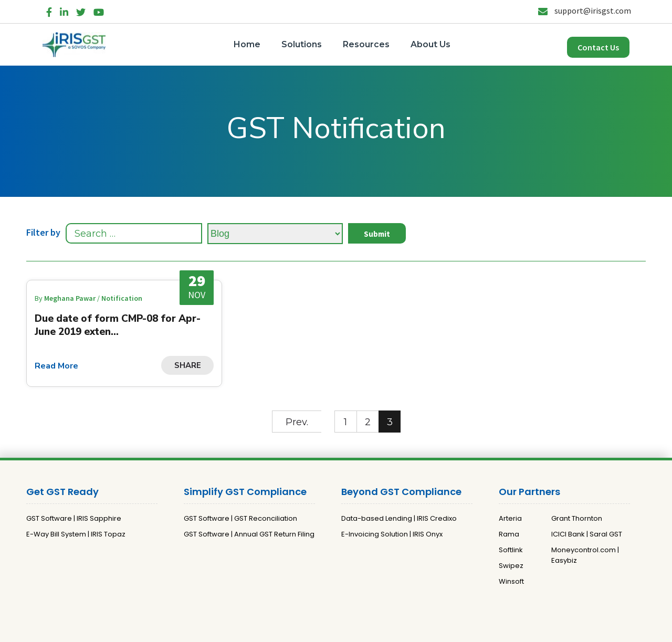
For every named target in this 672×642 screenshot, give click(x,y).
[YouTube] (99, 10)
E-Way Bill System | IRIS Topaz (76, 534)
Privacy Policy (321, 630)
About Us (430, 44)
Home (247, 44)
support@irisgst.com (585, 10)
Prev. (297, 422)
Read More (56, 366)
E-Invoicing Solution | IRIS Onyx (392, 534)
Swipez (511, 566)
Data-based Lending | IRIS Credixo (399, 518)
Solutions (302, 44)
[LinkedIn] (64, 10)
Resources (366, 44)
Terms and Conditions (388, 630)
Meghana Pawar (71, 298)
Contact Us (598, 47)
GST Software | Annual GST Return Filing (249, 534)
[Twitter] (81, 10)
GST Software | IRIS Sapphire (74, 518)
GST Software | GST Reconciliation (240, 518)
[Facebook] (49, 10)
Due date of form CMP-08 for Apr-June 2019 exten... (118, 325)
